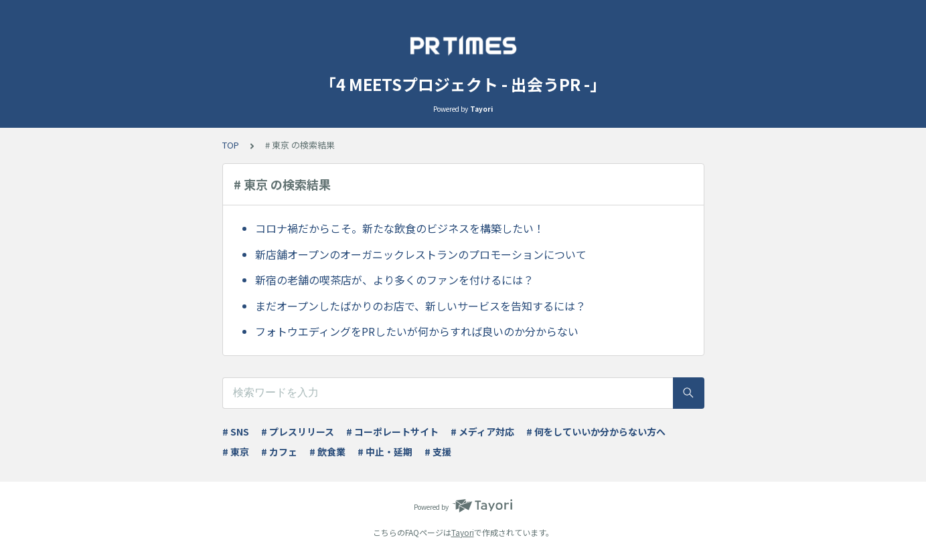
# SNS (236, 432)
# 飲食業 (327, 452)
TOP (231, 145)
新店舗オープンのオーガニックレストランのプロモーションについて (421, 254)
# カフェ (279, 452)
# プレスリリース (298, 432)
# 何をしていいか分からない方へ (596, 432)
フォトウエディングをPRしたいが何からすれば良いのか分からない (417, 331)
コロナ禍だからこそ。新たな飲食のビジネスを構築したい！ (400, 228)
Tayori (463, 532)
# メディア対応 (482, 432)
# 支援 (438, 452)
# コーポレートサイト (392, 432)
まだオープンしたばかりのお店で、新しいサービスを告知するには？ (420, 306)
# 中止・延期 (385, 452)
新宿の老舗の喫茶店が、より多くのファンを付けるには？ (394, 280)
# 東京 (236, 452)
